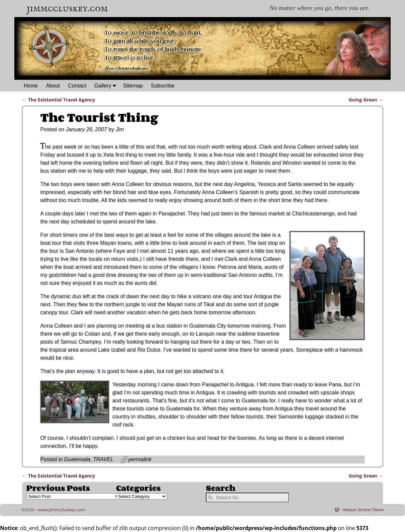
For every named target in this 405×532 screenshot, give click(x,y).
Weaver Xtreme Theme (363, 510)
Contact (77, 86)
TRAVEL (103, 459)
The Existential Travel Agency (59, 100)
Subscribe (163, 86)
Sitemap (133, 86)
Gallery (107, 86)
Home (31, 86)
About (53, 86)
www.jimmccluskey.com (61, 510)
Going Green (366, 100)
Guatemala (77, 459)
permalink (140, 459)
